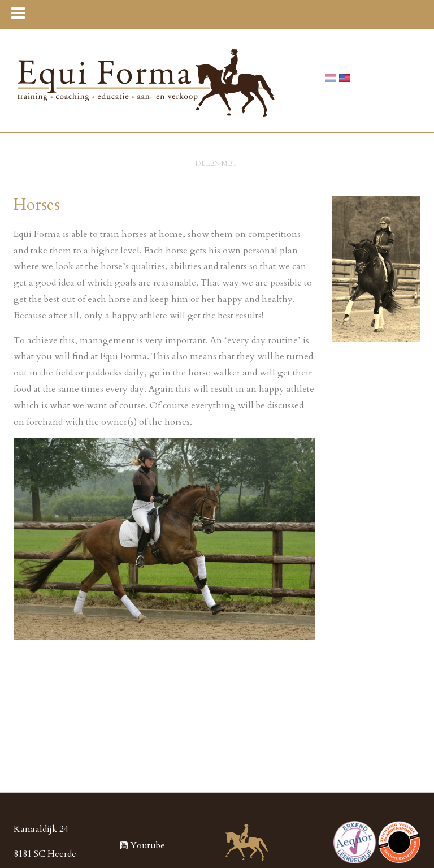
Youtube (142, 845)
